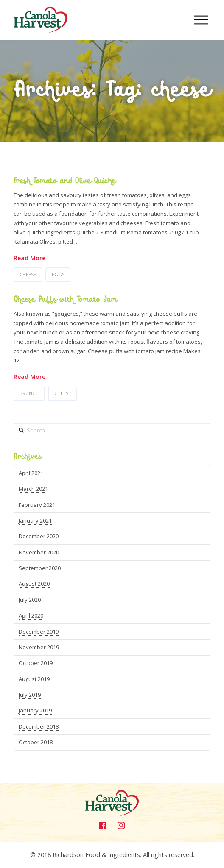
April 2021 (31, 473)
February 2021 (37, 505)
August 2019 (34, 679)
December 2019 (39, 632)
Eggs (58, 274)
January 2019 (35, 710)
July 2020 (30, 600)
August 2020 (34, 584)
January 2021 (35, 520)
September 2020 (40, 568)
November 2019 (39, 647)
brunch (29, 393)
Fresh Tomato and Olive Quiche (64, 181)
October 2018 (36, 742)
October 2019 (36, 663)
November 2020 (39, 552)
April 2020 (31, 615)
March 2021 (33, 489)
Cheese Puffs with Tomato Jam (66, 300)
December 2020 (39, 536)
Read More (29, 258)
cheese (28, 274)
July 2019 (30, 695)
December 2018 (39, 726)
